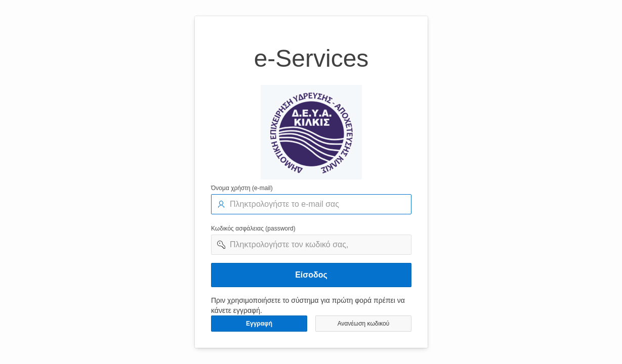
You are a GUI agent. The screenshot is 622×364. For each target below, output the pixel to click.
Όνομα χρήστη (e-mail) (242, 188)
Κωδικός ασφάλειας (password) (253, 229)
